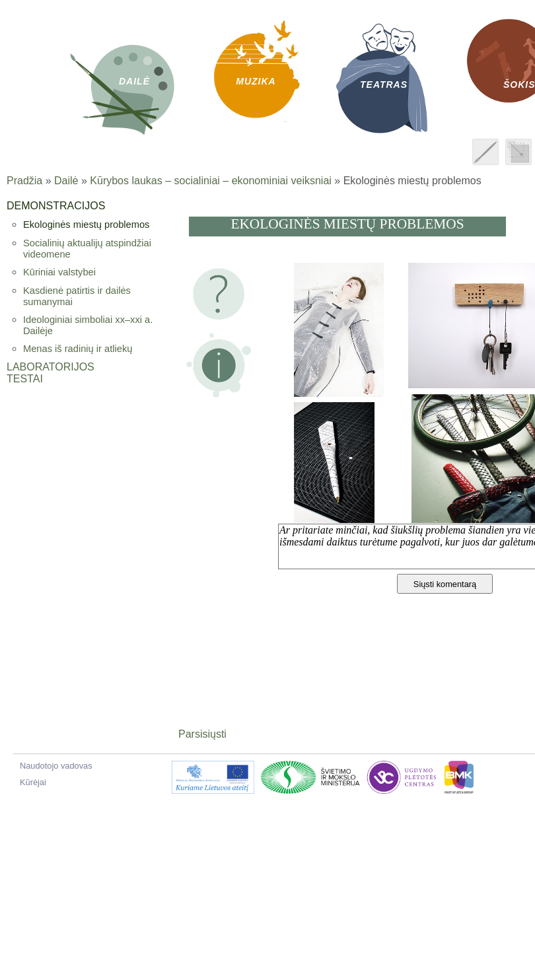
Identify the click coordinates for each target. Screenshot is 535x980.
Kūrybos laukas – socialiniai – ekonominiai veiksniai (211, 181)
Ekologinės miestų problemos (86, 225)
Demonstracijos (56, 206)
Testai (25, 379)
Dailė (66, 181)
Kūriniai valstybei (59, 272)
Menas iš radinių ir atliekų (78, 349)
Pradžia (24, 181)
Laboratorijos (51, 367)
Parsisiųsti (202, 734)
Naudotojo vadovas (56, 766)
